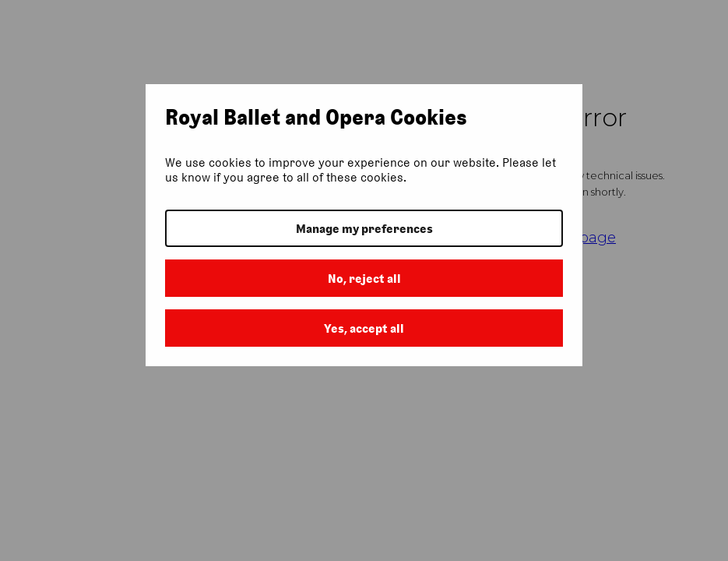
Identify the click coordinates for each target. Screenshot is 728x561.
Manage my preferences (364, 229)
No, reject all (364, 279)
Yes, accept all (364, 328)
